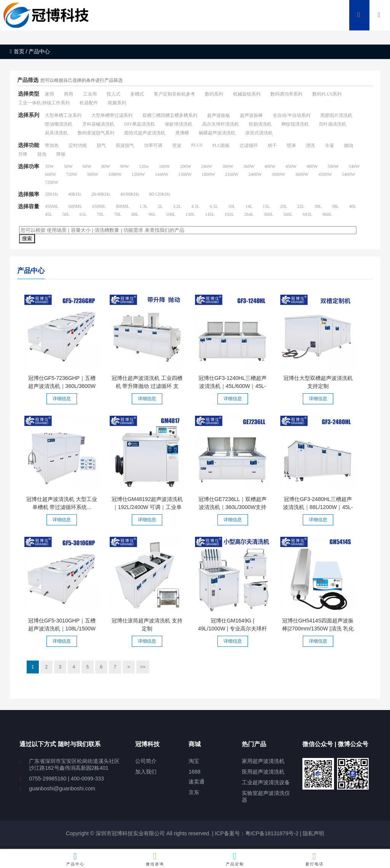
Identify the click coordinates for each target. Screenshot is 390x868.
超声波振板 (219, 115)
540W (354, 166)
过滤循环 (249, 145)
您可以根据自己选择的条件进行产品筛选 (82, 80)
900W (93, 174)
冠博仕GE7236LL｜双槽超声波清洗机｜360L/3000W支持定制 (233, 507)
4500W (325, 174)
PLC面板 (221, 145)
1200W (138, 174)
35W (49, 166)
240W (207, 166)
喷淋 (291, 145)
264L (249, 214)
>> (143, 667)
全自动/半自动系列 (292, 115)
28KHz (52, 194)
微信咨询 (155, 859)
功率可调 (153, 145)
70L (100, 214)
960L (327, 214)
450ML (52, 206)
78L (117, 214)
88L (135, 214)
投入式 (113, 94)
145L (210, 214)
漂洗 (310, 145)
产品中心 (76, 859)
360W (249, 166)
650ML (99, 206)
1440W (162, 174)
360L (268, 214)
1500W (185, 174)
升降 (23, 154)
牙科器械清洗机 (98, 124)
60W (87, 166)
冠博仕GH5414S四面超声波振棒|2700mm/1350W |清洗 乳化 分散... (318, 629)
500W (333, 166)
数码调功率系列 (286, 94)
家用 (50, 94)
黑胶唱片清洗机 (336, 115)
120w (144, 166)
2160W (232, 174)
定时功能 (78, 145)
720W (71, 174)
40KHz (75, 194)
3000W (278, 174)
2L (160, 206)
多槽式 (137, 94)
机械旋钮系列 (247, 94)
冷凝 (329, 145)
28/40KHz (101, 194)
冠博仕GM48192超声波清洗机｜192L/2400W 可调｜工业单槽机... (147, 507)
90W (124, 166)
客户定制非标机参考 (174, 94)
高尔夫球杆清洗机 (221, 124)
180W (164, 166)
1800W (208, 174)
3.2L (177, 206)
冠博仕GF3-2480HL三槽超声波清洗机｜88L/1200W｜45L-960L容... (318, 507)
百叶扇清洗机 (332, 124)
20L (284, 206)
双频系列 (117, 103)
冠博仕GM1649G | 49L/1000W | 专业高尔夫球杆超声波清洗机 (233, 629)
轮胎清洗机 (260, 124)
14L (249, 206)
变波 (177, 145)
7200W (52, 182)
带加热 (52, 145)
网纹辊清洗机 (295, 124)
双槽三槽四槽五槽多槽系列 (170, 115)
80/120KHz (160, 194)
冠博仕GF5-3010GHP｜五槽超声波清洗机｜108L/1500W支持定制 (62, 629)
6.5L (214, 206)
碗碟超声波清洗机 (217, 133)
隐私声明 (313, 833)
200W (186, 166)
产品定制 (235, 859)
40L (352, 206)
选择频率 (29, 194)
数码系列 (214, 94)
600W (50, 174)
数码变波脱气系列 (96, 133)
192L (229, 214)
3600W (302, 174)
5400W (348, 174)
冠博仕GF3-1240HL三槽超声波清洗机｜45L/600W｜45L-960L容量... (233, 386)
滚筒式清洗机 (259, 133)
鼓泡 (42, 154)
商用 (69, 94)
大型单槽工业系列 (63, 115)
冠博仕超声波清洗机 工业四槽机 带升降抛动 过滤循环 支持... (147, 386)
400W (270, 166)
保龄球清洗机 (179, 124)
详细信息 (62, 399)
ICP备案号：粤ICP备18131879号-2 (256, 833)
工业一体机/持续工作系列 (44, 103)
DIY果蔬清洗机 (140, 124)
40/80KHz (129, 194)
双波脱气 (125, 145)
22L (301, 206)
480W (312, 166)
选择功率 (29, 166)
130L (190, 214)
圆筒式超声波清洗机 (145, 133)
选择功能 (29, 145)
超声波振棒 (251, 115)
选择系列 (29, 115)
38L (335, 206)
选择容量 (29, 206)
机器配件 (89, 103)
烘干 (272, 145)
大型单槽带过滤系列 (112, 115)
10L (232, 206)
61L (83, 214)
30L (318, 206)
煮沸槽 (182, 133)
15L (266, 206)
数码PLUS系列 (327, 94)
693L (308, 214)
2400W (255, 174)
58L (66, 214)
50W (68, 166)
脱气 (101, 145)
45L (49, 214)
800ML (123, 206)
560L (288, 214)
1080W (115, 174)
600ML (75, 206)
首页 (17, 51)
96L (152, 214)
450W (291, 166)
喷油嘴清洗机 (59, 124)
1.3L (144, 206)
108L (170, 214)
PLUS (197, 145)
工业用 (90, 94)
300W (228, 166)
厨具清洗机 (56, 133)
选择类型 (29, 94)
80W (106, 166)
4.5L (195, 206)
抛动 (348, 145)
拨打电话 (314, 859)
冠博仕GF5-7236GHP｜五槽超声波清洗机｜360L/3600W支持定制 (62, 386)
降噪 (61, 154)
